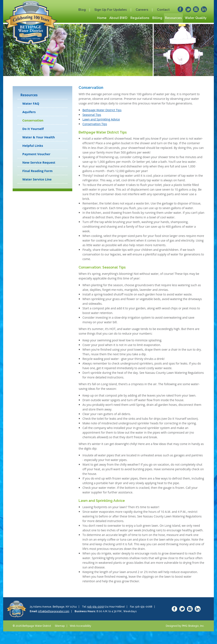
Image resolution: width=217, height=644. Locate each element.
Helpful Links (33, 146)
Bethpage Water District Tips (102, 110)
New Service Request (39, 162)
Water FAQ (31, 103)
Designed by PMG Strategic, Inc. (185, 626)
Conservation (33, 120)
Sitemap (60, 626)
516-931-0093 (96, 607)
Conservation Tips (95, 124)
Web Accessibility (80, 626)
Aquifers (29, 112)
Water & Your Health (39, 137)
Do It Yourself (33, 129)
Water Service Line (37, 179)
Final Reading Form (37, 171)
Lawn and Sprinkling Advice (101, 119)
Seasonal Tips (92, 115)
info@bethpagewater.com (54, 611)
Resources (29, 95)
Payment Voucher (36, 154)
